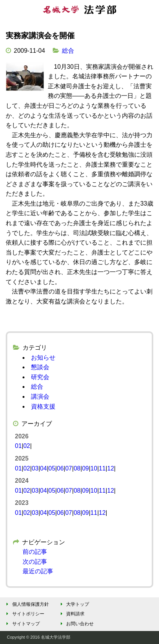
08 (77, 468)
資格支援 (43, 406)
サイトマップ (22, 624)
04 (44, 468)
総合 (68, 51)
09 (86, 468)
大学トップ (74, 604)
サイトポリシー (24, 614)
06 (60, 468)
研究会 (40, 377)
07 (69, 468)
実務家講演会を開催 (40, 36)
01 (18, 446)
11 (102, 468)
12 (110, 468)
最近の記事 (38, 571)
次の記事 (35, 562)
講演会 (40, 397)
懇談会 (40, 367)
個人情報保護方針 (27, 604)
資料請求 (71, 614)
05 (52, 468)
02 (27, 446)
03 (35, 468)
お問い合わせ (76, 624)
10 (94, 468)
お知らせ (43, 358)
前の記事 (35, 552)
